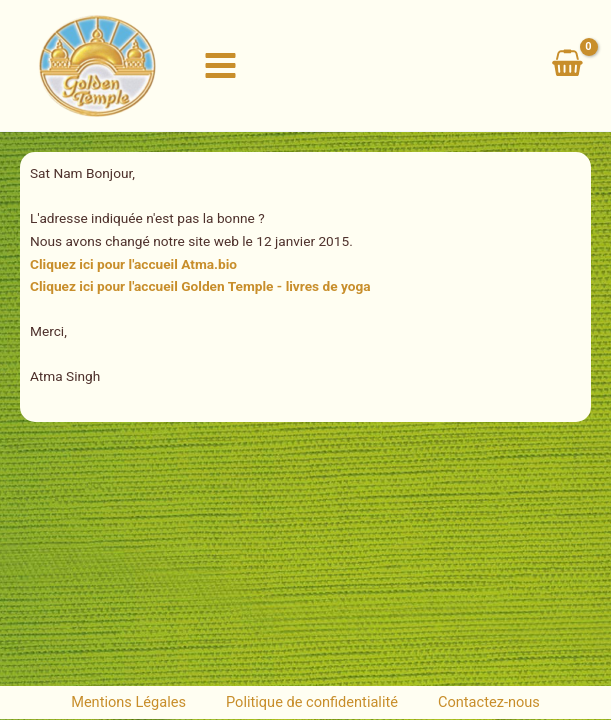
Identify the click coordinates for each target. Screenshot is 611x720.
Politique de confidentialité (312, 702)
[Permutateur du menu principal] (221, 66)
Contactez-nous (489, 702)
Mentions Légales (128, 702)
